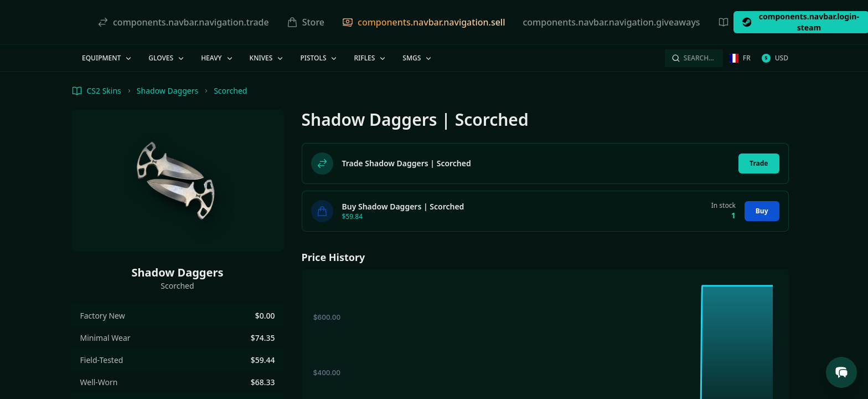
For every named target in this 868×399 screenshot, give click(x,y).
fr (740, 58)
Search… (693, 58)
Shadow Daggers (167, 91)
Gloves (167, 58)
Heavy (217, 58)
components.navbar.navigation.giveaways (611, 22)
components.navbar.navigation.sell (423, 22)
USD (775, 58)
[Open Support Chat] (841, 372)
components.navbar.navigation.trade (183, 22)
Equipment (107, 58)
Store (306, 22)
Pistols (319, 58)
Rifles (370, 58)
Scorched (230, 91)
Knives (267, 58)
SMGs (418, 58)
